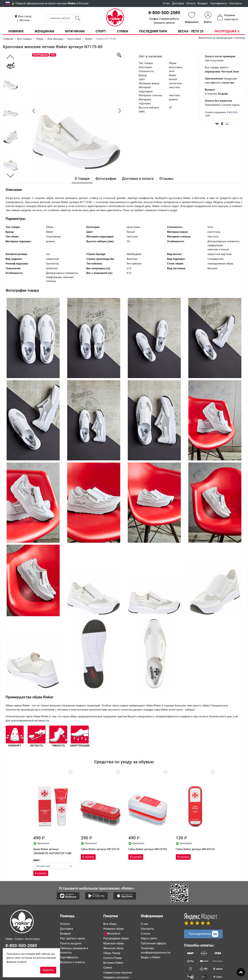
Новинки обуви (114, 929)
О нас (166, 3)
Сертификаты (219, 3)
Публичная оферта (153, 943)
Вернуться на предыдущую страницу (222, 38)
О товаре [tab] (82, 179)
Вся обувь (110, 924)
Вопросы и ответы (72, 962)
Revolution (112, 934)
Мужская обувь (114, 943)
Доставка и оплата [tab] (138, 179)
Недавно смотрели (116, 977)
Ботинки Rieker (113, 963)
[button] (34, 111)
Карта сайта (149, 938)
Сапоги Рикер (113, 958)
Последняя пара (153, 31)
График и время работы (164, 19)
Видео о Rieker (151, 957)
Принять (48, 970)
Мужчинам (75, 31)
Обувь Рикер (112, 953)
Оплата (191, 3)
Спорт (101, 31)
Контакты (236, 3)
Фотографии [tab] (106, 179)
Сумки (123, 31)
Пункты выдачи (71, 943)
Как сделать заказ (72, 938)
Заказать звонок (164, 23)
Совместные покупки (118, 972)
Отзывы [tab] (166, 179)
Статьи (146, 934)
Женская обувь (114, 948)
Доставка (178, 3)
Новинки (16, 31)
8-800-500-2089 (164, 13)
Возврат (203, 3)
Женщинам (44, 31)
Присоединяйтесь (203, 934)
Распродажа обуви (116, 938)
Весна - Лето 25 (191, 31)
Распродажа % (227, 31)
